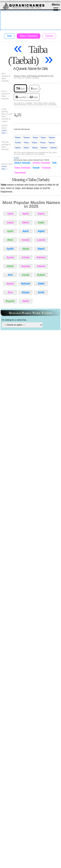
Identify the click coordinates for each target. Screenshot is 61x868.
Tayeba (51, 143)
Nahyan (26, 284)
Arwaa (26, 257)
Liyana (41, 240)
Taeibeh (44, 148)
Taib (9, 36)
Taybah (52, 138)
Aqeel (41, 231)
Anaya (26, 240)
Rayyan (10, 301)
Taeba (35, 138)
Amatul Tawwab (41, 163)
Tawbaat (46, 168)
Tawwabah (20, 173)
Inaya (10, 222)
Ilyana (10, 284)
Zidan (41, 284)
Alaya (26, 249)
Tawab (36, 168)
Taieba (18, 148)
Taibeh (26, 148)
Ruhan (41, 275)
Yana (10, 214)
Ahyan (26, 292)
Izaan (41, 222)
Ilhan (10, 240)
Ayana (10, 257)
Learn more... (4, 132)
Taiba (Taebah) (28, 36)
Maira (26, 222)
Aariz (26, 231)
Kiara (41, 214)
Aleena (41, 266)
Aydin (10, 249)
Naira (26, 214)
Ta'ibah (18, 143)
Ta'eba (43, 143)
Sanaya (26, 266)
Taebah (26, 138)
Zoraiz (26, 275)
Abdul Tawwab (22, 163)
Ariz (10, 275)
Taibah (49, 36)
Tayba (43, 138)
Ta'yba (34, 143)
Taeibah (53, 148)
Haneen (41, 257)
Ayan (10, 231)
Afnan (10, 266)
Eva (10, 292)
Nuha (26, 301)
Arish (41, 292)
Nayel (41, 249)
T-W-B (16, 158)
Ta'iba (26, 143)
